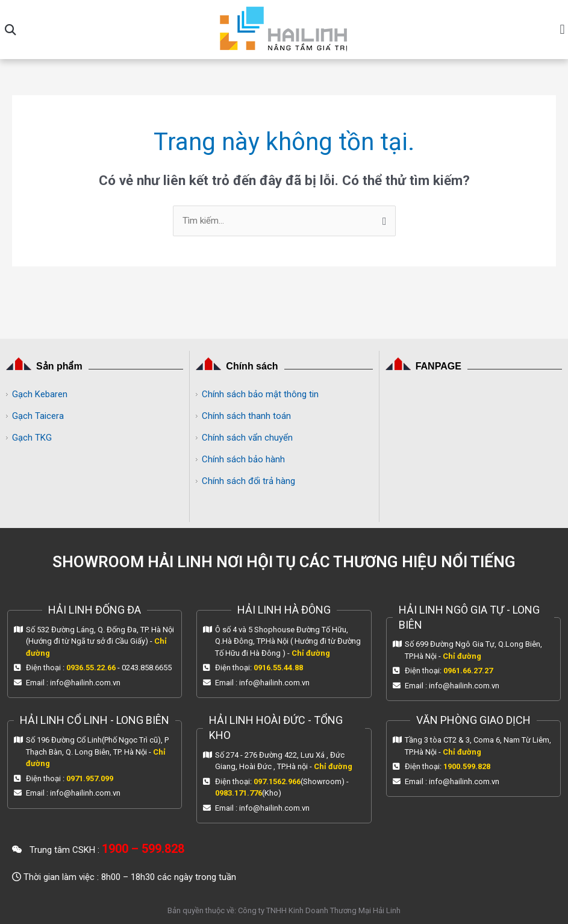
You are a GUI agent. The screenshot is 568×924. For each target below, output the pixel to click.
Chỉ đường (311, 653)
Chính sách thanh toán (246, 416)
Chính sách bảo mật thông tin (260, 394)
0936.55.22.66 (91, 668)
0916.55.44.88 (278, 668)
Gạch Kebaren (40, 394)
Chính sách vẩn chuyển (247, 438)
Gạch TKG (32, 438)
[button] (10, 30)
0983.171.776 (239, 793)
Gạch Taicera (38, 416)
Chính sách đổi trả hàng (249, 481)
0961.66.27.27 (468, 671)
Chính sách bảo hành (243, 459)
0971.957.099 (90, 778)
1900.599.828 (467, 766)
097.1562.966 (277, 781)
